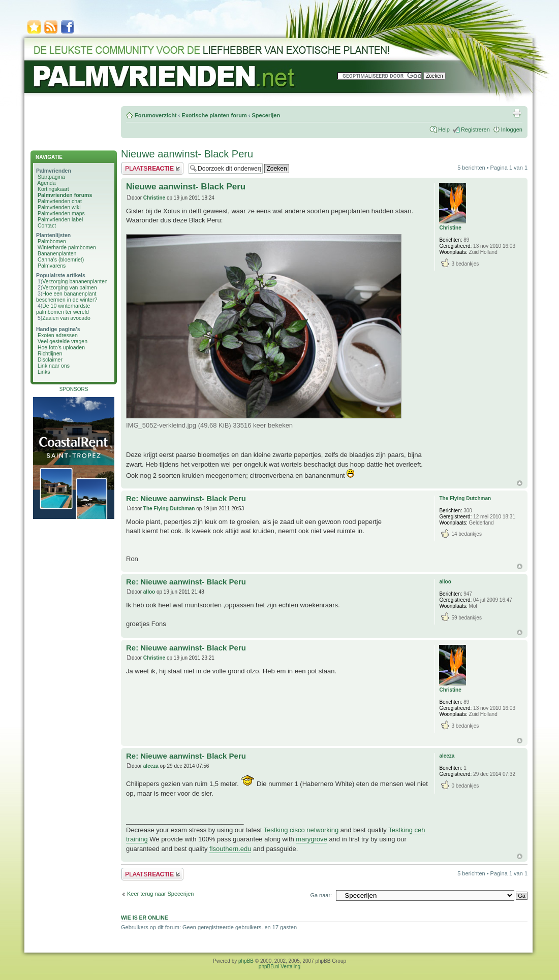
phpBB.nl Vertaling (279, 967)
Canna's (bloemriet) (61, 259)
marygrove (311, 839)
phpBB (246, 961)
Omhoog (520, 483)
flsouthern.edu (230, 849)
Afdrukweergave (517, 113)
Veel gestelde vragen (63, 341)
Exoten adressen (58, 335)
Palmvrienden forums (65, 195)
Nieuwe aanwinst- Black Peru (187, 154)
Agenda (46, 183)
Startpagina (51, 177)
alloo (149, 592)
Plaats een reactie (152, 168)
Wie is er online (145, 918)
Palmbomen (52, 241)
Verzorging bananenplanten (75, 281)
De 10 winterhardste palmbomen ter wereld (63, 309)
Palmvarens (52, 266)
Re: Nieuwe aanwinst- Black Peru (186, 498)
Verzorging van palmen (69, 287)
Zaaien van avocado (66, 318)
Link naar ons (54, 366)
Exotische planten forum (214, 115)
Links (44, 372)
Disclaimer (50, 360)
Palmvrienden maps (61, 213)
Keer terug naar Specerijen (160, 894)
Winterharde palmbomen (67, 247)
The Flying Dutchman (169, 509)
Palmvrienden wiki (59, 207)
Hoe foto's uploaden (61, 347)
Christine (154, 198)
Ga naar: (321, 895)
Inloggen (512, 129)
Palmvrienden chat (60, 201)
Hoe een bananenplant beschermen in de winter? (67, 297)
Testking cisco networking (301, 830)
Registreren (475, 129)
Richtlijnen (50, 353)
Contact (47, 225)
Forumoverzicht (156, 115)
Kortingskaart (53, 189)
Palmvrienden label (60, 219)
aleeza (151, 766)
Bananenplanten (57, 253)
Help (444, 129)
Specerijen (266, 115)
